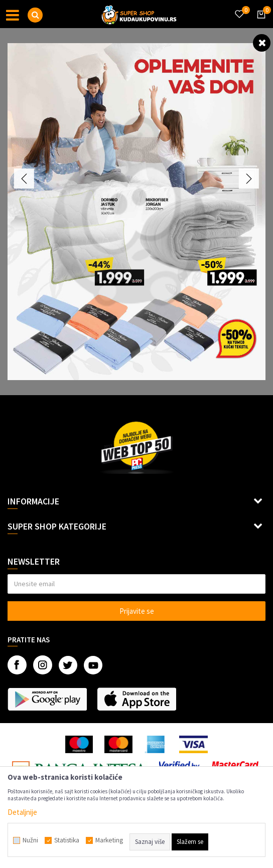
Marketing (109, 840)
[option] (136, 212)
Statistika (67, 840)
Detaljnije (22, 812)
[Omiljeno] (239, 8)
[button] (35, 15)
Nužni (30, 840)
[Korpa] (259, 24)
